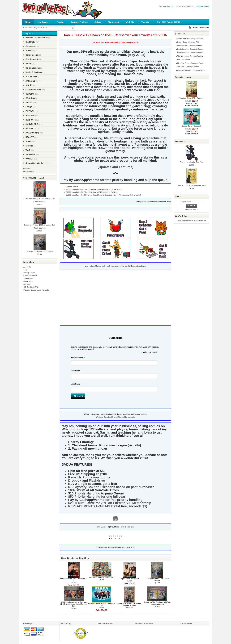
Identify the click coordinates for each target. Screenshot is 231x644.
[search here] (192, 202)
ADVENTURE (32, 77)
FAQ (25, 270)
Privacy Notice (29, 273)
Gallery (98, 22)
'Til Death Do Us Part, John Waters (157, 580)
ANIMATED (30, 81)
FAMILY (29, 107)
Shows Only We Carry (35, 163)
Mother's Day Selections (37, 38)
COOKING (30, 98)
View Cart (146, 22)
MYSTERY (30, 129)
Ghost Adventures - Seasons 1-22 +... (192, 70)
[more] (41, 178)
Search (178, 196)
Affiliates (30, 51)
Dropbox (75, 481)
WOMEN (29, 159)
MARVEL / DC (32, 124)
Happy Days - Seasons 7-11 (188, 42)
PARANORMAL (32, 133)
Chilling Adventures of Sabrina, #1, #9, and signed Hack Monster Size (74, 604)
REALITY (30, 137)
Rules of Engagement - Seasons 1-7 (101, 604)
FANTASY (30, 111)
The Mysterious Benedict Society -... (191, 56)
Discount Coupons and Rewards (36, 290)
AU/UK (29, 85)
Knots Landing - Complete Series (190, 49)
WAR (28, 150)
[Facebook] (108, 417)
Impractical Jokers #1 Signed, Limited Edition (130, 604)
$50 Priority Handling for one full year (97, 497)
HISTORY (30, 116)
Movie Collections (34, 72)
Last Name (76, 384)
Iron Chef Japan (184, 60)
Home (28, 22)
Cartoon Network (33, 90)
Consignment (32, 59)
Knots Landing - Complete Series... (191, 53)
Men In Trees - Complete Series (190, 46)
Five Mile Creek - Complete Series (191, 63)
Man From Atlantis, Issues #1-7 (101, 577)
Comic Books (32, 55)
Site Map (27, 284)
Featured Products (79, 22)
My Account (113, 22)
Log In (170, 6)
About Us (27, 267)
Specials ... (27, 169)
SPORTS (29, 146)
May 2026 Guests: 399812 (169, 22)
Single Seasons (33, 68)
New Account (203, 6)
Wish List (130, 22)
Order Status (28, 281)
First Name (76, 371)
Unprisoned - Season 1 (129, 579)
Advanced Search (191, 209)
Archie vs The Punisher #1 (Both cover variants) (157, 603)
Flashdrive (97, 481)
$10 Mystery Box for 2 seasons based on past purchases (111, 487)
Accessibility (28, 278)
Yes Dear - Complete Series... (189, 67)
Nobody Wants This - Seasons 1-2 (74, 580)
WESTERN (30, 155)
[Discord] (121, 417)
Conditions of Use (30, 276)
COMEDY (30, 94)
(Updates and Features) (116, 167)
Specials (61, 22)
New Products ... (29, 171)
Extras (28, 64)
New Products (44, 22)
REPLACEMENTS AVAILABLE (91, 506)
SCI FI (28, 142)
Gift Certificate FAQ (31, 287)
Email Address (78, 358)
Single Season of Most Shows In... (191, 38)
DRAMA (29, 103)
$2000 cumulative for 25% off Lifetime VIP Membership (110, 503)
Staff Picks (30, 42)
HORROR (30, 120)
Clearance (30, 46)
